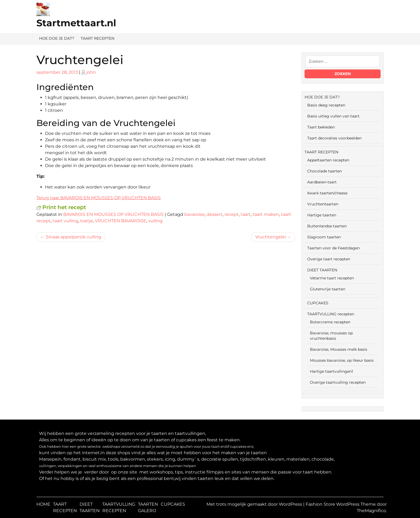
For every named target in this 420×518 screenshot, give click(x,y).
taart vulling (65, 221)
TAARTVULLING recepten (331, 314)
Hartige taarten (322, 215)
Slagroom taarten (324, 237)
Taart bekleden (321, 127)
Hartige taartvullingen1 (331, 371)
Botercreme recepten (330, 322)
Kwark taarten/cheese (327, 193)
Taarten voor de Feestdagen (333, 248)
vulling (155, 221)
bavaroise (194, 214)
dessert (215, 214)
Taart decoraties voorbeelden (334, 138)
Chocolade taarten (325, 171)
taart (246, 214)
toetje (87, 221)
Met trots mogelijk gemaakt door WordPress (255, 504)
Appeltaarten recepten (328, 160)
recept (232, 214)
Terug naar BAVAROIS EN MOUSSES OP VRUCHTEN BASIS (99, 198)
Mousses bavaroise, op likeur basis (342, 360)
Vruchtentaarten (323, 204)
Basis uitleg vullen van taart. (334, 116)
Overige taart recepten (329, 259)
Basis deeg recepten (326, 105)
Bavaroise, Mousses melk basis (339, 349)
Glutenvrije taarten (328, 289)
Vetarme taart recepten (332, 278)
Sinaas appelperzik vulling (74, 237)
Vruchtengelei (271, 237)
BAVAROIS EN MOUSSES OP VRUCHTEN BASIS (113, 214)
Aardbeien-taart (322, 182)
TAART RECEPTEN (97, 38)
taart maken (266, 214)
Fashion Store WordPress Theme (341, 504)
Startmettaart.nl (76, 23)
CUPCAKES (318, 303)
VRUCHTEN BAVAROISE (121, 221)
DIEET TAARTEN (322, 270)
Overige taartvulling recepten (338, 382)
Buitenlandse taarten (327, 226)
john (91, 72)
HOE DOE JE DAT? (57, 38)
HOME (43, 504)
